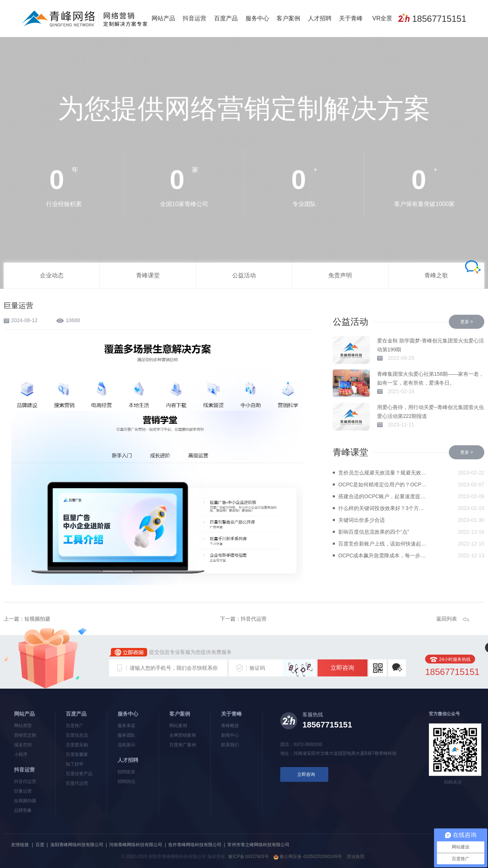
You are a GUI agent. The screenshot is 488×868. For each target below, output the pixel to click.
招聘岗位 (126, 781)
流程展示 (126, 745)
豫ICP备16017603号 (248, 857)
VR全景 (382, 18)
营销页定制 (25, 735)
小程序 (21, 754)
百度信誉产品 (79, 774)
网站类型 (23, 726)
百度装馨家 (77, 754)
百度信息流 (77, 735)
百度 (40, 845)
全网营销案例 (183, 735)
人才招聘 (320, 18)
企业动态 (52, 275)
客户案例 (288, 18)
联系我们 (230, 745)
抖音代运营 (254, 619)
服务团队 (126, 735)
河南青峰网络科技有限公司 (136, 845)
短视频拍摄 (37, 619)
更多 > (467, 322)
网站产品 (163, 18)
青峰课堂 (148, 275)
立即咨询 (342, 668)
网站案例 (178, 726)
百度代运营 (77, 783)
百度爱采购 (77, 745)
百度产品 (226, 18)
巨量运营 (23, 791)
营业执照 (356, 857)
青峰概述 (230, 726)
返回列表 (447, 619)
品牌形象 (23, 810)
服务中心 (257, 18)
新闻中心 (230, 735)
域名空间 (23, 745)
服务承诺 (126, 726)
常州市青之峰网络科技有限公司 (258, 845)
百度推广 (75, 726)
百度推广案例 (183, 745)
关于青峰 (351, 18)
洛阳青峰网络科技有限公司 (77, 845)
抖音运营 (194, 18)
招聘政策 (126, 772)
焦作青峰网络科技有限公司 (195, 845)
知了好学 (75, 764)
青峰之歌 (436, 275)
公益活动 (244, 275)
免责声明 (340, 275)
